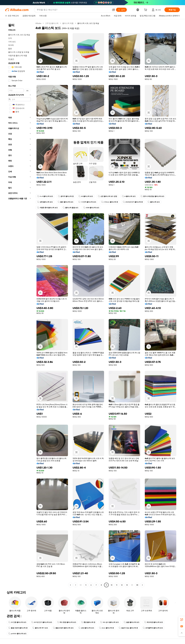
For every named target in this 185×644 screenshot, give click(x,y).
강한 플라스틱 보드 (45, 202)
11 (117, 585)
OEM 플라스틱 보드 (91, 208)
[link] (182, 620)
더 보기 (11, 59)
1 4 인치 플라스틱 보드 (87, 202)
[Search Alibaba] (73, 10)
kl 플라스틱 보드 (129, 196)
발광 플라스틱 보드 (132, 622)
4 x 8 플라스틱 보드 (45, 196)
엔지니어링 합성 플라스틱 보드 (152, 196)
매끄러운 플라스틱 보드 (154, 622)
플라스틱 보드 (154, 202)
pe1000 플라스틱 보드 (17, 634)
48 (137, 585)
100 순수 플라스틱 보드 (109, 622)
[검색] (121, 10)
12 (122, 585)
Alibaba (38, 23)
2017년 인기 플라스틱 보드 (42, 622)
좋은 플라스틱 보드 (66, 202)
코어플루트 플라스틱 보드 (153, 628)
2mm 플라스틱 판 (106, 628)
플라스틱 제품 (68, 23)
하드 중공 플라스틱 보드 (67, 622)
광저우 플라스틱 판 (66, 196)
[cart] (146, 10)
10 (112, 585)
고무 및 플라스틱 (52, 23)
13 (127, 585)
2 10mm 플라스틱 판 (110, 202)
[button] (113, 10)
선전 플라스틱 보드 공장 (107, 196)
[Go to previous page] (70, 585)
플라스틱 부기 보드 (40, 628)
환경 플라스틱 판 (88, 622)
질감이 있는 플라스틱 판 (128, 628)
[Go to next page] (142, 585)
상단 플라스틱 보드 (86, 628)
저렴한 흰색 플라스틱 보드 (47, 208)
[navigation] (20, 304)
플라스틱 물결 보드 (71, 208)
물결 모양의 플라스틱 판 (18, 628)
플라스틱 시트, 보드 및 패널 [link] (88, 23)
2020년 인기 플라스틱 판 (133, 202)
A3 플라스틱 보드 (86, 196)
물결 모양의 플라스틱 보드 (63, 628)
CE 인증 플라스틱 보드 (17, 622)
